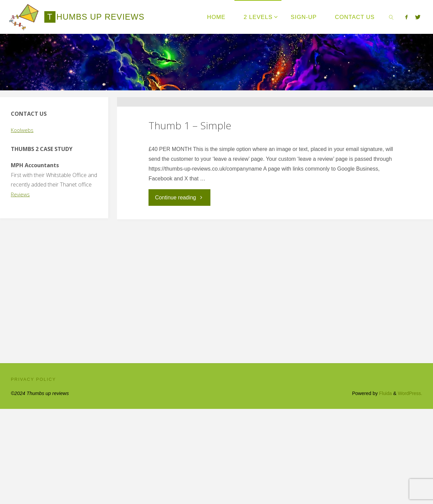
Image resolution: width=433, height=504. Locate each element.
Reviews (21, 194)
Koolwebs (23, 130)
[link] (391, 17)
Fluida (383, 488)
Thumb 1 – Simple (190, 173)
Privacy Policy (33, 474)
